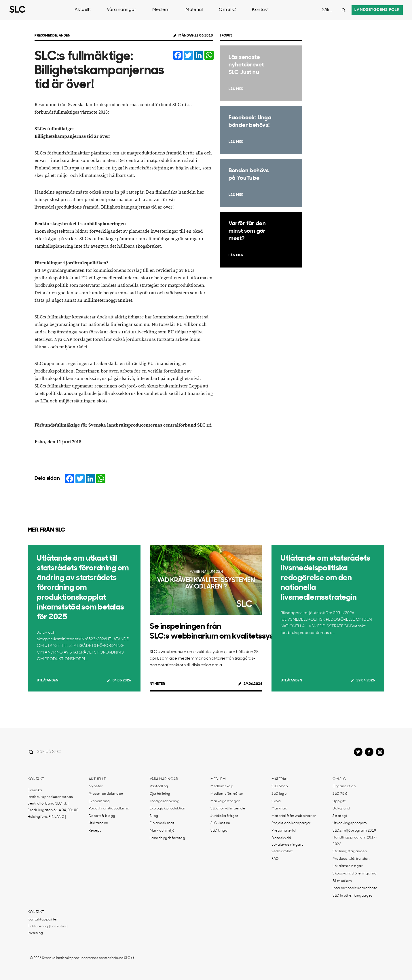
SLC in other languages (353, 896)
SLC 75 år (341, 794)
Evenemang (99, 801)
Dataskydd (281, 838)
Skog (154, 816)
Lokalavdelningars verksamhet (288, 848)
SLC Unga (219, 831)
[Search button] (343, 10)
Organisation (344, 786)
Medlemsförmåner (227, 794)
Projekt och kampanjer (291, 823)
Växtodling (159, 786)
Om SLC (227, 10)
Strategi (340, 816)
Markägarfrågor (225, 801)
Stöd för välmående (228, 809)
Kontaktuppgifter (43, 920)
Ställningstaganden (350, 851)
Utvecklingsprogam (350, 823)
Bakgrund (341, 809)
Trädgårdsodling (165, 801)
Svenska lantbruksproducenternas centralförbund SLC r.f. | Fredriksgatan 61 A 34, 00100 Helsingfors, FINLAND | (53, 804)
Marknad (280, 809)
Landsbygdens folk (377, 10)
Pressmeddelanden (52, 36)
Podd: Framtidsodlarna (109, 809)
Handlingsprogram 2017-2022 (355, 841)
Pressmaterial (284, 831)
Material (194, 10)
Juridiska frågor (224, 816)
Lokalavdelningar (348, 866)
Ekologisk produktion (168, 809)
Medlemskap (222, 786)
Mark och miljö (162, 831)
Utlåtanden (48, 681)
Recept (95, 831)
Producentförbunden (351, 859)
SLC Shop (280, 786)
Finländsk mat (162, 823)
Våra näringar (121, 10)
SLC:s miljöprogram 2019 (354, 831)
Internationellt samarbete (355, 888)
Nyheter (157, 684)
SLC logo (279, 794)
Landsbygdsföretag (168, 838)
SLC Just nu (220, 823)
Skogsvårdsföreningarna (355, 874)
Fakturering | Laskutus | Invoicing (48, 930)
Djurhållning (160, 794)
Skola (276, 801)
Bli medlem (342, 881)
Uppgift (339, 801)
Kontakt (260, 10)
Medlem (161, 10)
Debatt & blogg (102, 816)
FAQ (275, 859)
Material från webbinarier (294, 816)
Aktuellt (83, 10)
